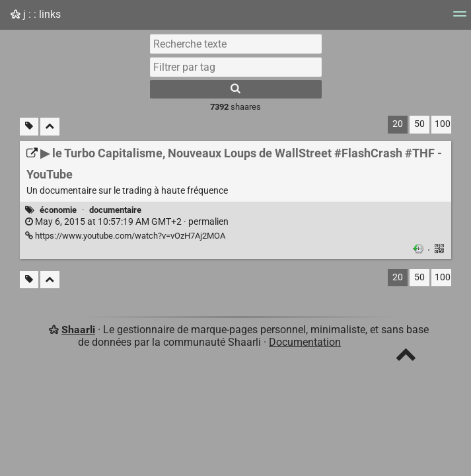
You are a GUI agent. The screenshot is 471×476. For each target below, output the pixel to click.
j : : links (36, 14)
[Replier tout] (50, 127)
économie (58, 210)
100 (443, 124)
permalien (127, 222)
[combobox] (236, 67)
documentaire (115, 210)
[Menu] (460, 18)
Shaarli (78, 330)
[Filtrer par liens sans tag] (29, 127)
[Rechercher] (236, 89)
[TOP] (406, 357)
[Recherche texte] (236, 44)
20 (398, 124)
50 (419, 124)
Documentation (305, 342)
